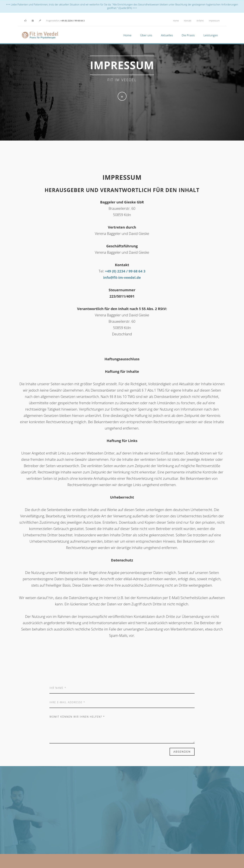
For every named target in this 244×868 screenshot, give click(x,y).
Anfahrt (200, 21)
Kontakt (188, 21)
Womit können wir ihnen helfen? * (122, 727)
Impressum (214, 21)
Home (176, 21)
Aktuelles (167, 35)
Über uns (146, 35)
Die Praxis (188, 35)
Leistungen (211, 35)
